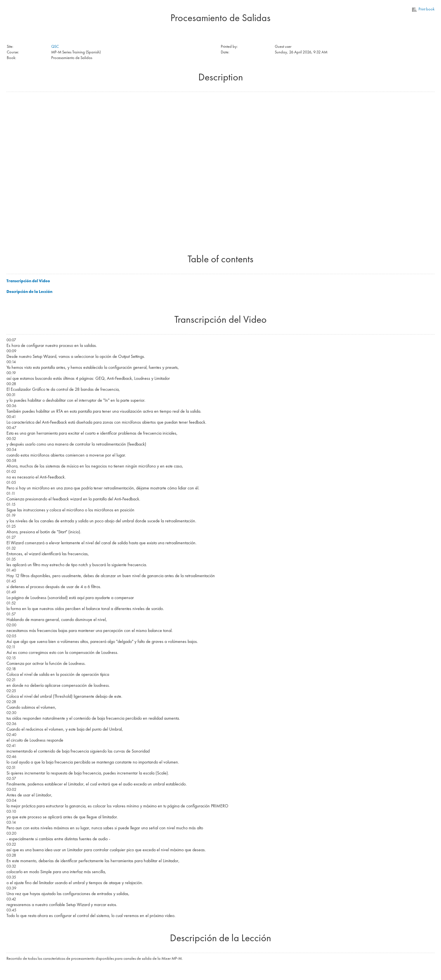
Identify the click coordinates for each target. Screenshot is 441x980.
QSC (55, 46)
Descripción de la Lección (29, 292)
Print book (423, 9)
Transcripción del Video (28, 281)
